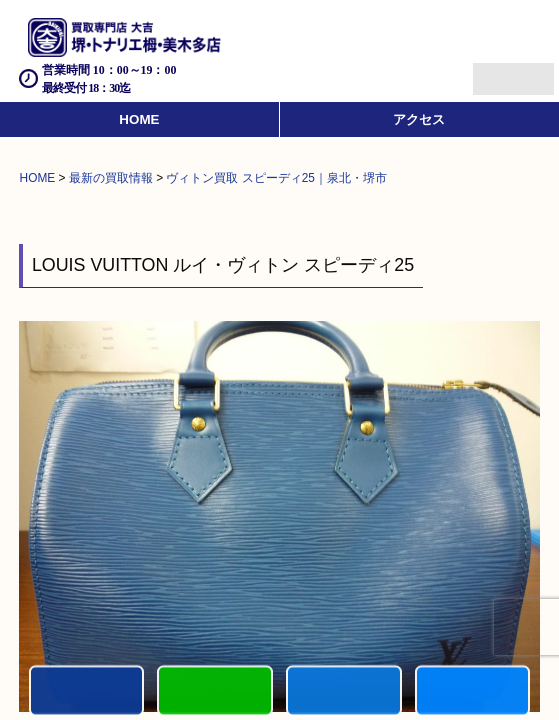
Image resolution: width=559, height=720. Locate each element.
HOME (139, 119)
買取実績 (473, 691)
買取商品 (344, 691)
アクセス (419, 119)
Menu (491, 70)
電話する (87, 691)
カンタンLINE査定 (215, 691)
